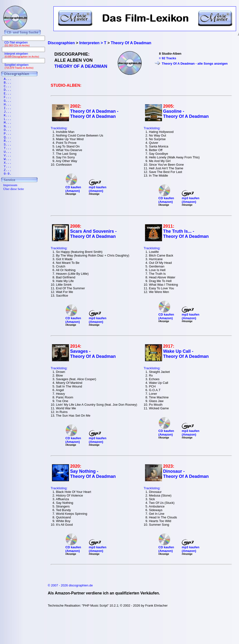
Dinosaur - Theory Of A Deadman (186, 474)
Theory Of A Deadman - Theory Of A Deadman (94, 114)
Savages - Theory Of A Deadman (93, 354)
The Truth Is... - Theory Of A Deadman (186, 234)
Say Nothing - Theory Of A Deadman (93, 474)
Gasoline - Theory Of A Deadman (186, 114)
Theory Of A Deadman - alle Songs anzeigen (195, 64)
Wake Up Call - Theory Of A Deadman (186, 354)
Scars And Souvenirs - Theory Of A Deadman (93, 234)
